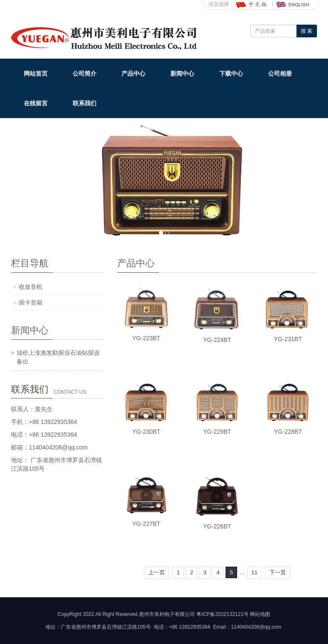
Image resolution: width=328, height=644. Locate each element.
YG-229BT (217, 432)
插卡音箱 (31, 302)
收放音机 (31, 287)
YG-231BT (288, 339)
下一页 (278, 572)
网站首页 (36, 73)
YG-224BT (217, 340)
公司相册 (280, 73)
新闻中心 (182, 73)
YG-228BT (288, 432)
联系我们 (85, 103)
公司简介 (85, 73)
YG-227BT (146, 524)
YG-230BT (146, 432)
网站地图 (260, 614)
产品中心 (133, 73)
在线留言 (36, 103)
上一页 (157, 572)
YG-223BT (146, 338)
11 (254, 572)
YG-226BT (217, 526)
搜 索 (307, 31)
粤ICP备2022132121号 (222, 614)
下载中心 (231, 73)
